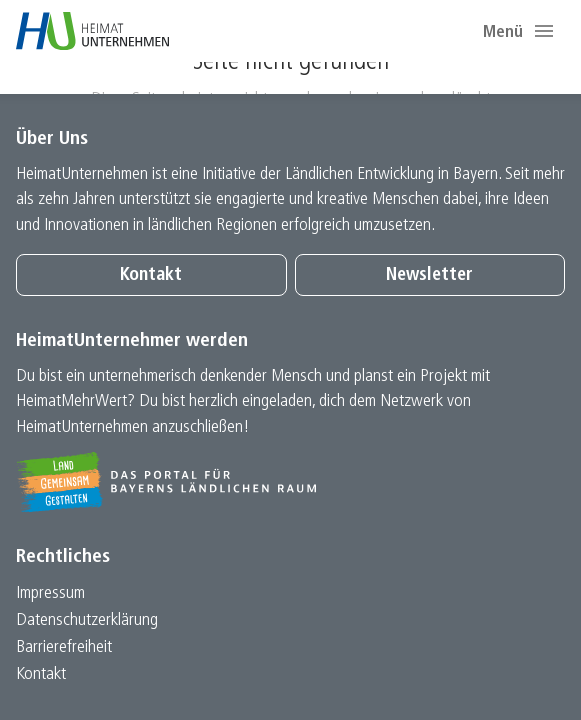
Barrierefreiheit (64, 647)
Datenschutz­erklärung (87, 620)
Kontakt (151, 275)
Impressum (50, 593)
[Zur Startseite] (92, 31)
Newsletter (429, 275)
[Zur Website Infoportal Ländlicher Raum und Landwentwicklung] (290, 482)
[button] (544, 31)
